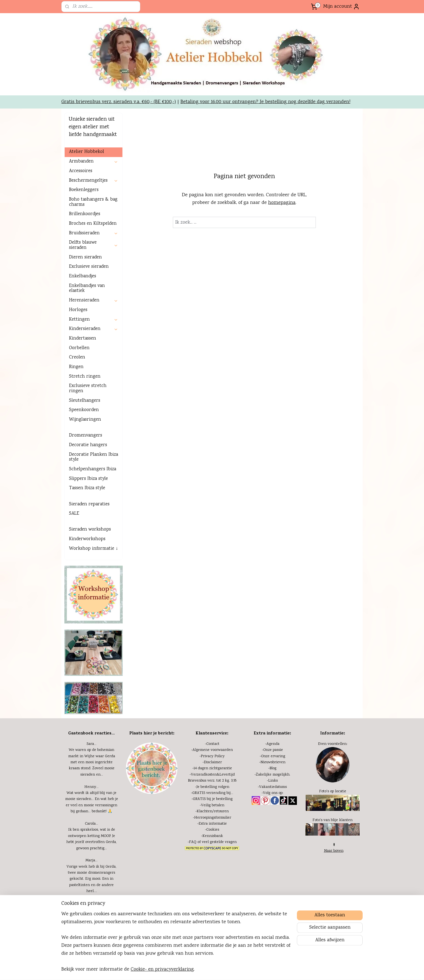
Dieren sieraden (85, 257)
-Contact (212, 744)
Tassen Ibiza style (87, 488)
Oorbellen (79, 348)
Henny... (91, 787)
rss (213, 970)
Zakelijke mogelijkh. (273, 775)
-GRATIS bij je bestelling (212, 799)
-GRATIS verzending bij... (212, 793)
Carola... (91, 824)
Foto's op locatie (333, 791)
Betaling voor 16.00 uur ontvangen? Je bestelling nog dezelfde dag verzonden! (265, 102)
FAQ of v (196, 842)
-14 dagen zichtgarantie (212, 768)
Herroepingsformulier (213, 818)
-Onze (267, 750)
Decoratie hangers (88, 445)
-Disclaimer (212, 762)
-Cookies (212, 830)
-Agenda (272, 744)
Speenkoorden (84, 410)
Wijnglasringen (85, 420)
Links (273, 781)
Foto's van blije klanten (333, 820)
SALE (74, 514)
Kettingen (94, 320)
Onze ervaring (273, 756)
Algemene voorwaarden (213, 750)
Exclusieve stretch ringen (88, 389)
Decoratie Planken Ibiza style (94, 457)
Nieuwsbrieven (273, 762)
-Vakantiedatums (272, 787)
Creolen (77, 357)
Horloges (78, 310)
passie (277, 750)
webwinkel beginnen (260, 970)
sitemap (203, 970)
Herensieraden (94, 300)
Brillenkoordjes (85, 214)
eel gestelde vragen (220, 842)
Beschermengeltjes (94, 181)
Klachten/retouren (213, 811)
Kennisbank (213, 836)
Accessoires (81, 171)
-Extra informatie (212, 824)
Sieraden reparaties (89, 504)
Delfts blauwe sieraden (94, 245)
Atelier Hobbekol (87, 152)
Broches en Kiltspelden (93, 224)
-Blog (272, 768)
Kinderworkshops (87, 539)
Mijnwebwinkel (302, 970)
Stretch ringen (85, 377)
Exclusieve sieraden (89, 267)
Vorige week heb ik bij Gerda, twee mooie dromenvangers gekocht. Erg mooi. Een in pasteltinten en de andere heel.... (91, 879)
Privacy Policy (213, 756)
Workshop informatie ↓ (94, 549)
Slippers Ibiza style (88, 479)
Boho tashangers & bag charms (93, 202)
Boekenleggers (84, 190)
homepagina (282, 203)
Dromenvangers (86, 436)
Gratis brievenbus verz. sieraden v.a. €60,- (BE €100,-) (119, 102)
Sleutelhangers (85, 401)
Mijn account (341, 7)
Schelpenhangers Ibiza (93, 469)
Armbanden (94, 162)
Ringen (76, 367)
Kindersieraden (94, 329)
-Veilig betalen (212, 805)
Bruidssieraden (94, 233)
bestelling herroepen (230, 970)
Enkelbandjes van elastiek (87, 289)
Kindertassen (83, 339)
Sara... (91, 744)
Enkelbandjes (83, 276)
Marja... (91, 861)
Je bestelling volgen (213, 787)
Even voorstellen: (333, 744)
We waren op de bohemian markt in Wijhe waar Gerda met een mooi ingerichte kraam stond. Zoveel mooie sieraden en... (92, 762)
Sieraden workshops (90, 530)
